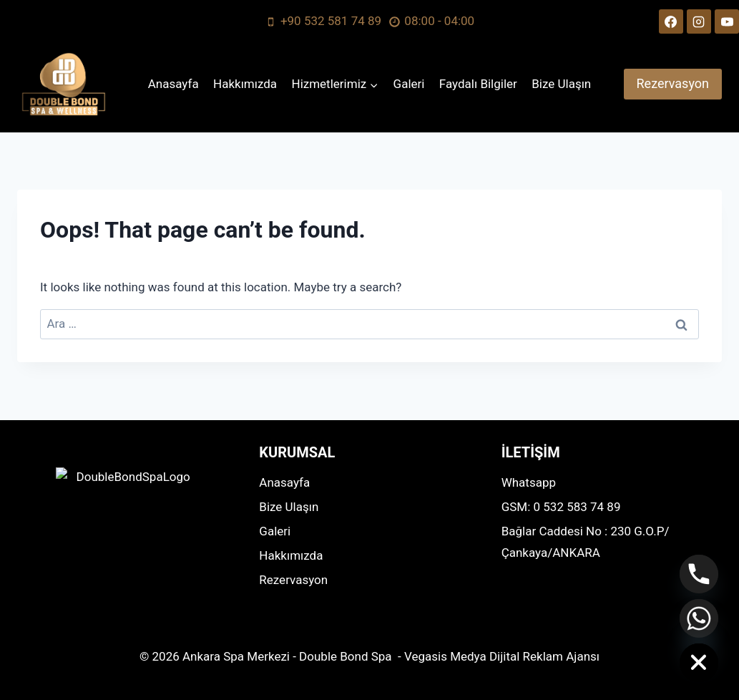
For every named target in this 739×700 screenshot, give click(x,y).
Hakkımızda (245, 84)
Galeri (409, 84)
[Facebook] (671, 21)
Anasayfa (173, 84)
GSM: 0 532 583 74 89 (561, 507)
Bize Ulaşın (561, 84)
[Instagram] (699, 21)
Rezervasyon (673, 83)
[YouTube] (727, 21)
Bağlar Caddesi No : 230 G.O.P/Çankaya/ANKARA (586, 542)
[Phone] (699, 574)
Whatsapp (529, 482)
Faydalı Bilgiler (478, 84)
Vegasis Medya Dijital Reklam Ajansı (502, 656)
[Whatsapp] (699, 618)
